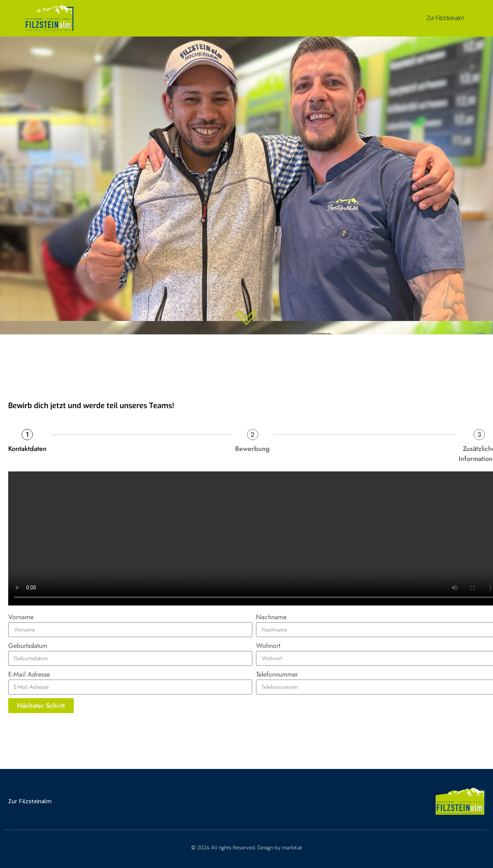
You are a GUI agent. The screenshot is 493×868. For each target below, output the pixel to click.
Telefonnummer (277, 674)
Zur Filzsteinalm (445, 18)
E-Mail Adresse (29, 674)
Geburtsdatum (28, 646)
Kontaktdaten (27, 449)
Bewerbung (252, 449)
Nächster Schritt (41, 706)
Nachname (271, 617)
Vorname (21, 617)
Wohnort (268, 646)
